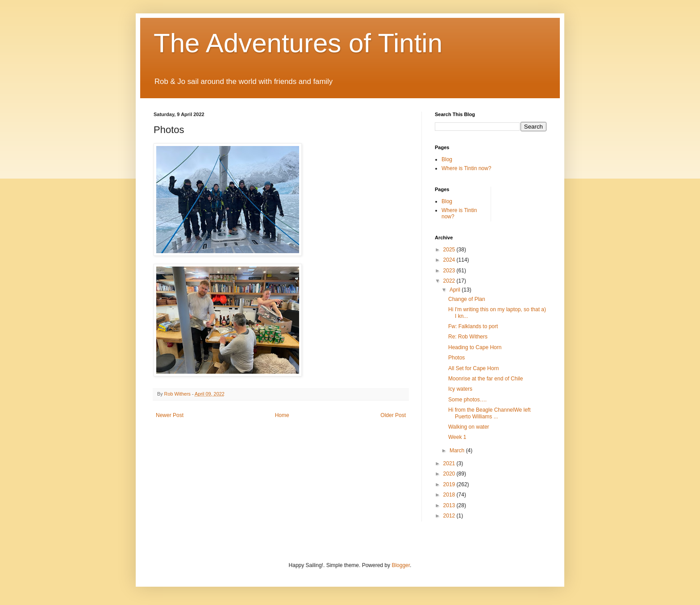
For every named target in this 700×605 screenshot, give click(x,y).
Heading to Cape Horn (475, 347)
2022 (450, 281)
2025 (450, 250)
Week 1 (457, 437)
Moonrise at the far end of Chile (485, 379)
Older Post (393, 415)
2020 (450, 474)
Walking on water (469, 427)
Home (282, 415)
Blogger (401, 565)
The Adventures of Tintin (298, 43)
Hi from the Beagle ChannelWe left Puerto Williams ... (490, 413)
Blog (447, 159)
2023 (450, 271)
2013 (450, 505)
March (458, 451)
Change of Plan (467, 299)
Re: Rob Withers (468, 337)
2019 (450, 484)
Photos (456, 358)
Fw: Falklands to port (473, 326)
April (456, 290)
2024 (450, 260)
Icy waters (460, 389)
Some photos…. (467, 400)
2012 (450, 516)
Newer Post (170, 415)
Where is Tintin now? (466, 168)
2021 (450, 463)
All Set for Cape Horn (473, 368)
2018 (450, 495)
